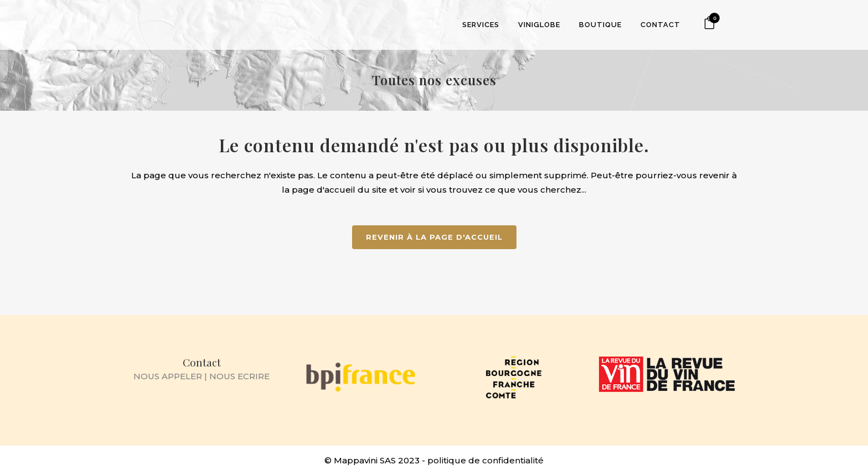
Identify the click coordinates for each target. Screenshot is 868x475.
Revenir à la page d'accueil (434, 237)
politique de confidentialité (485, 460)
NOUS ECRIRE (239, 376)
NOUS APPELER (168, 376)
